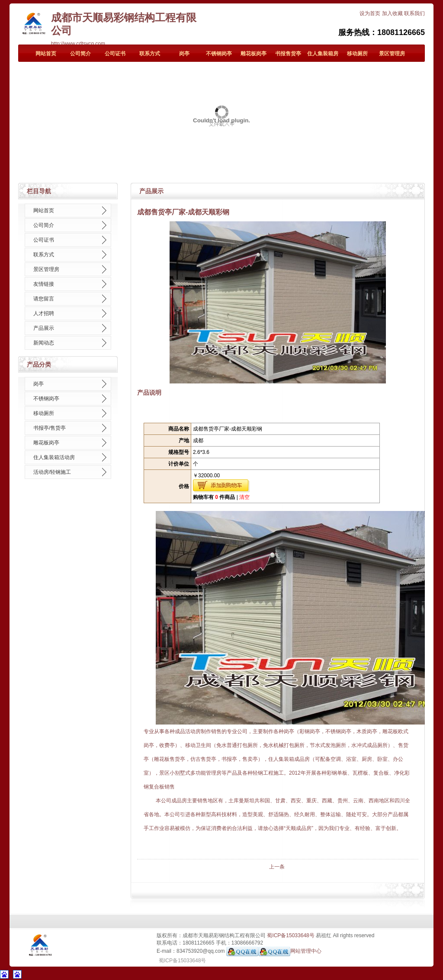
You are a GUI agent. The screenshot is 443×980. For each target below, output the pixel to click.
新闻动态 (44, 343)
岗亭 (184, 54)
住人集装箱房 (323, 54)
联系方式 (150, 54)
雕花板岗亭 (254, 54)
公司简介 (80, 54)
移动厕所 (357, 54)
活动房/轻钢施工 (52, 472)
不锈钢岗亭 (219, 54)
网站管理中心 (306, 951)
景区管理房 (392, 54)
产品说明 (149, 393)
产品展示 (44, 328)
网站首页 (46, 54)
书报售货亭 (288, 54)
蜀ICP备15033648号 (291, 935)
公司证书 (115, 54)
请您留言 (44, 299)
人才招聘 (44, 313)
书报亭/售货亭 (50, 428)
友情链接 (44, 284)
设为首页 (370, 13)
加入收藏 (392, 13)
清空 (244, 497)
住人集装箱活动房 (54, 457)
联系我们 (414, 13)
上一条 (277, 867)
